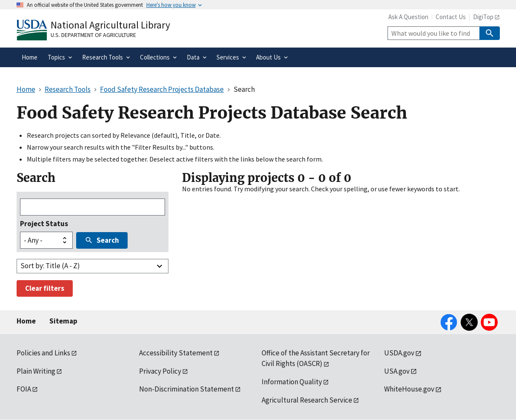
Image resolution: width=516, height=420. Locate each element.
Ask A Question (408, 17)
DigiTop (483, 17)
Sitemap (63, 321)
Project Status (44, 224)
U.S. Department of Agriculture (93, 35)
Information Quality (292, 382)
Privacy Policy (160, 371)
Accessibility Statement (176, 353)
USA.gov (397, 371)
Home (26, 321)
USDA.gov (399, 353)
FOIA (24, 389)
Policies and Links (43, 353)
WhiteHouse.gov (409, 389)
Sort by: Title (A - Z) (50, 266)
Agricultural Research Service (307, 400)
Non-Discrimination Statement (187, 389)
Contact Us (451, 17)
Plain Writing (36, 371)
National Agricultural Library (110, 25)
